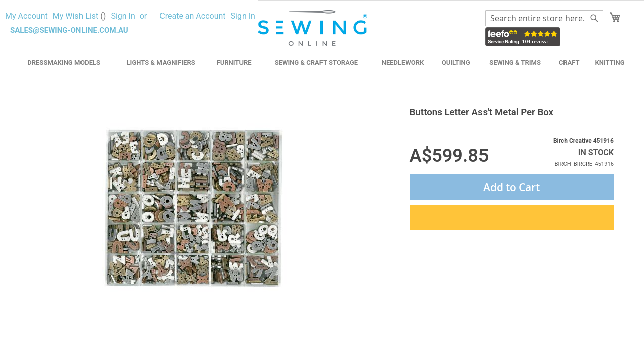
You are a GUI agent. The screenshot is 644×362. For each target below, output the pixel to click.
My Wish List (79, 16)
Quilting (456, 63)
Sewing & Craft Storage (316, 63)
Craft (569, 63)
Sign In (123, 16)
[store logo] (314, 28)
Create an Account (192, 16)
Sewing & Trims (515, 63)
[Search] (594, 18)
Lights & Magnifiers (161, 63)
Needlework (403, 63)
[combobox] (544, 18)
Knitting (610, 63)
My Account (26, 16)
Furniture (234, 63)
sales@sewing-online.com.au (69, 30)
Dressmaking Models (64, 63)
